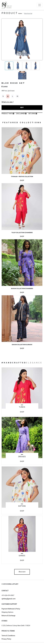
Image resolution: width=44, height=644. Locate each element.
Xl (17, 96)
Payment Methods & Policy (11, 609)
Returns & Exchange (8, 616)
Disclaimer (21, 114)
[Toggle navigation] (40, 5)
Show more (22, 572)
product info (8, 114)
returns (33, 114)
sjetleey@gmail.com (9, 599)
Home (20, 14)
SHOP (22, 180)
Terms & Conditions (8, 636)
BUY (22, 108)
